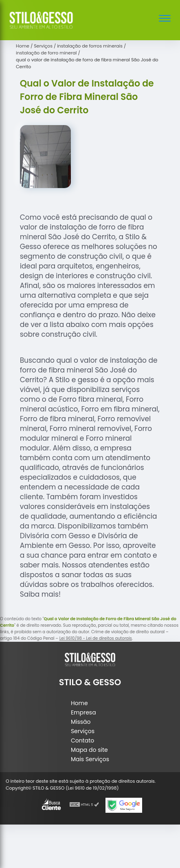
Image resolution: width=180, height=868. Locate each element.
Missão (81, 722)
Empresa (83, 712)
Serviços (83, 731)
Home (79, 703)
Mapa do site (89, 750)
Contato (82, 740)
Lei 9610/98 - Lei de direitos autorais (96, 638)
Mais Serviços (90, 759)
